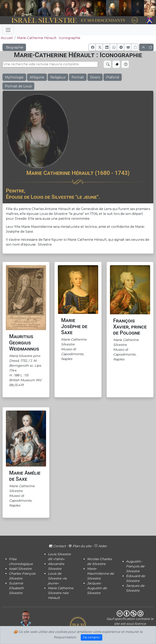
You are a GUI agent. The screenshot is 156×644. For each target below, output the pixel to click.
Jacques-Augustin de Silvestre (97, 588)
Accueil (6, 38)
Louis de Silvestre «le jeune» (57, 578)
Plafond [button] (113, 77)
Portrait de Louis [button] (18, 86)
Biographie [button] (14, 47)
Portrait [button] (78, 77)
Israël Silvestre (20, 569)
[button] (92, 47)
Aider (101, 546)
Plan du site (80, 546)
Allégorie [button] (37, 77)
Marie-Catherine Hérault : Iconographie (49, 38)
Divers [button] (95, 77)
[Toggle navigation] (8, 30)
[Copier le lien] (135, 47)
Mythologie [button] (14, 77)
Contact (57, 546)
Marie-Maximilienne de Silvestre (101, 574)
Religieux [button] (58, 77)
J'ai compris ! (91, 637)
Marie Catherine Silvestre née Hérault (61, 593)
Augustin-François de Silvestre (135, 566)
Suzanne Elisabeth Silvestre (16, 588)
